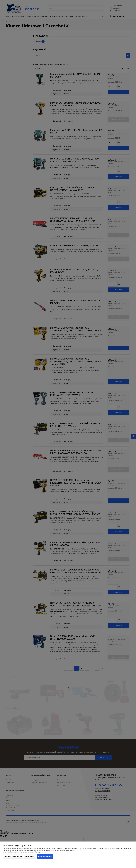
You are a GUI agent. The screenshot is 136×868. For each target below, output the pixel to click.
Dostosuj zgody (30, 857)
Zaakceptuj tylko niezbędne (13, 857)
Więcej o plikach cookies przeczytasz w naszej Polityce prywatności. (25, 852)
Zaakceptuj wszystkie (45, 857)
